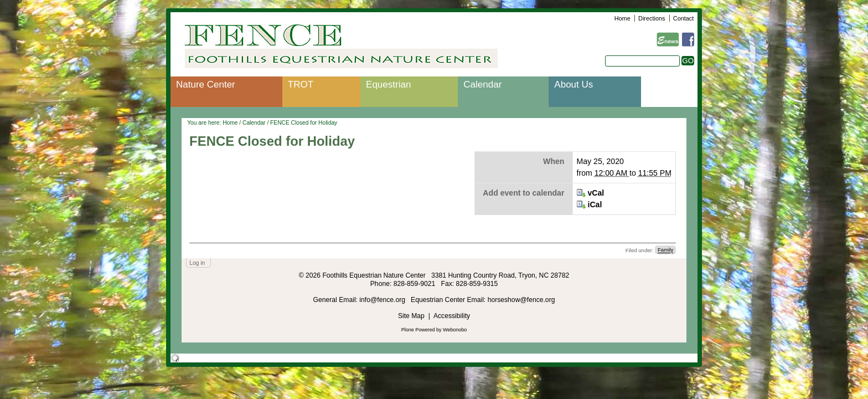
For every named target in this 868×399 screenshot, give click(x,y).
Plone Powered (418, 330)
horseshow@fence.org (521, 300)
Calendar (482, 85)
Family (665, 250)
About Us (573, 85)
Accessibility (452, 316)
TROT (301, 85)
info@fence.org (383, 300)
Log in (197, 263)
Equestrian (388, 85)
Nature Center (206, 85)
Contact (683, 18)
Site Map (411, 316)
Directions (652, 18)
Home (622, 18)
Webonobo (455, 330)
